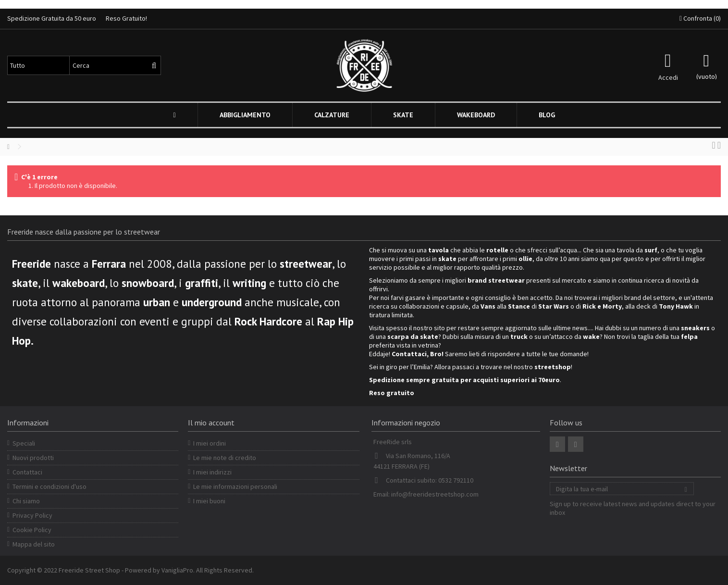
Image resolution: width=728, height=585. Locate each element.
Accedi (668, 77)
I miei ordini (210, 443)
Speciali (24, 443)
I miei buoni (209, 501)
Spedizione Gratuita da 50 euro (52, 18)
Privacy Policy (32, 515)
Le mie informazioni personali (235, 486)
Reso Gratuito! (126, 18)
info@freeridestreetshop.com (435, 494)
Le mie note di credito (225, 458)
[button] (245, 115)
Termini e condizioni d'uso (49, 486)
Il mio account (211, 423)
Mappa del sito (34, 544)
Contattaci (27, 472)
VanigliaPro (177, 570)
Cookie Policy (32, 530)
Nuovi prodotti (33, 458)
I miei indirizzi (212, 472)
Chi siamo (26, 501)
